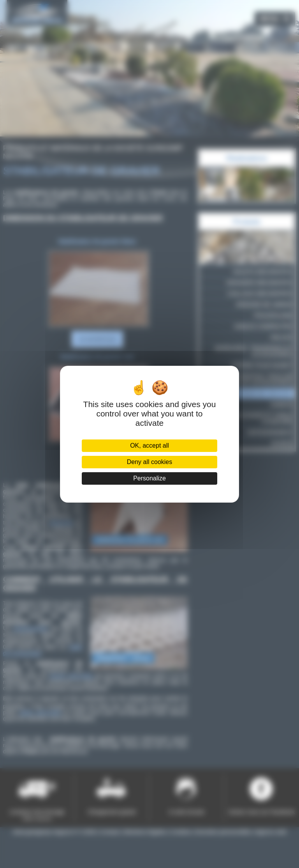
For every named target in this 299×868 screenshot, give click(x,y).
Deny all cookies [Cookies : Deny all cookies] (150, 462)
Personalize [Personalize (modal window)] (149, 478)
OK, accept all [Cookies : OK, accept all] (149, 446)
